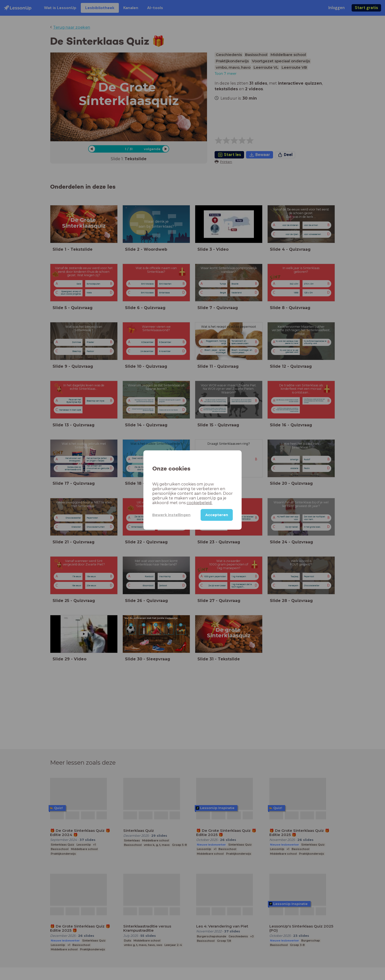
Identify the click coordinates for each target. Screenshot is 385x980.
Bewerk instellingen (171, 515)
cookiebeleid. (199, 503)
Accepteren (217, 515)
